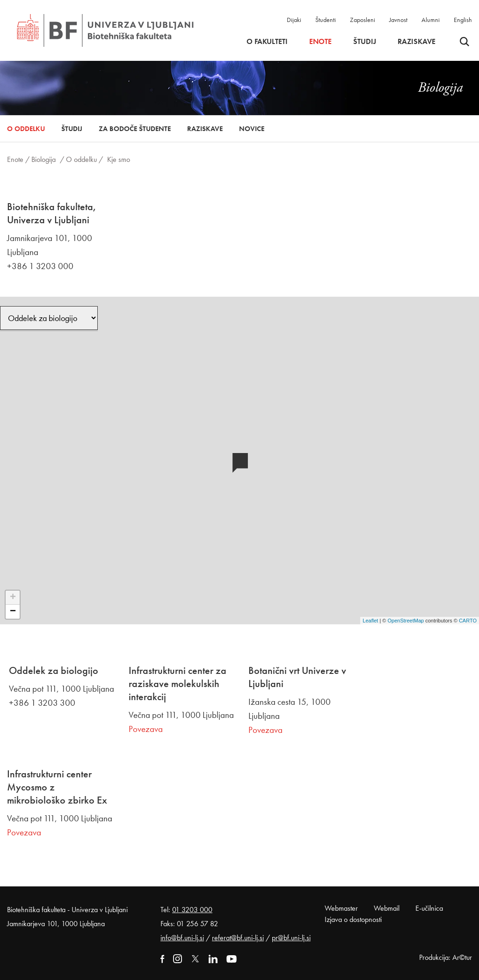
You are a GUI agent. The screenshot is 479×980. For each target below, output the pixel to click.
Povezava (146, 729)
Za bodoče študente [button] (135, 129)
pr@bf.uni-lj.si (291, 938)
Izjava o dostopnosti (353, 919)
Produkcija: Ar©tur (446, 957)
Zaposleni (363, 20)
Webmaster (341, 908)
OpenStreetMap (406, 621)
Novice (252, 129)
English (463, 20)
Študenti (326, 20)
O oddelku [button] (26, 129)
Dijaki (294, 20)
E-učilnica (429, 908)
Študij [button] (365, 42)
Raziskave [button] (417, 42)
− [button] (13, 612)
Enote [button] (320, 42)
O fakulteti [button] (267, 42)
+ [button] (13, 598)
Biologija (44, 159)
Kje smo (119, 159)
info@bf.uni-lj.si (182, 938)
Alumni (431, 20)
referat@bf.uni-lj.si (238, 938)
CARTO (468, 621)
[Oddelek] (49, 318)
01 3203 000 (192, 910)
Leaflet (370, 621)
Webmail (387, 908)
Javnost (398, 20)
